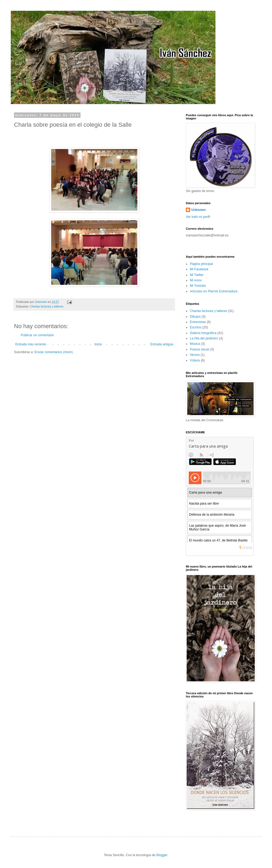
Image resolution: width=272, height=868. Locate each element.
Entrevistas (198, 322)
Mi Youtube (198, 286)
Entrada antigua (162, 344)
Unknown (198, 210)
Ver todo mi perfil (198, 217)
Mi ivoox (196, 280)
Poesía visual (199, 349)
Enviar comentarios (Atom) (54, 352)
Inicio (98, 344)
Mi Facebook (199, 269)
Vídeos (195, 360)
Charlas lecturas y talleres (47, 306)
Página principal (201, 264)
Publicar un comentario (37, 335)
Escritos (196, 327)
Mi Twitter (197, 275)
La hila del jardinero (204, 338)
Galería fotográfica (203, 333)
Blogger (162, 855)
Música (195, 344)
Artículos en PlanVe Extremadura (214, 291)
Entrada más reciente (31, 344)
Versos (195, 355)
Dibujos (195, 317)
